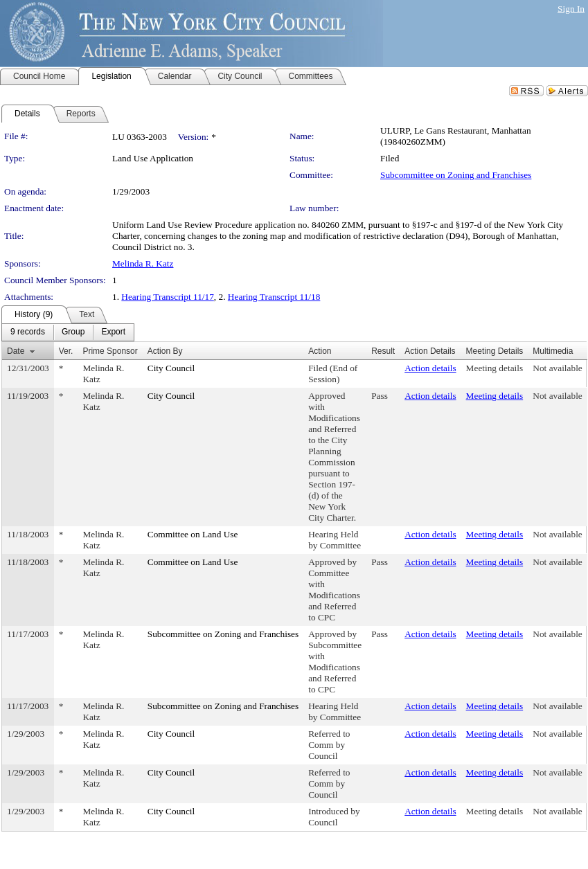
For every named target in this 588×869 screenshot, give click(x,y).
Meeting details (495, 368)
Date (16, 351)
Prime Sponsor (110, 351)
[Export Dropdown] (113, 332)
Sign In (571, 9)
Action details (430, 368)
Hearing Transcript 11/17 (168, 297)
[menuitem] (28, 332)
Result (383, 351)
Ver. (66, 351)
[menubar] (68, 332)
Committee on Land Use (193, 534)
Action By (165, 351)
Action (320, 351)
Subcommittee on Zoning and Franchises (456, 175)
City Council (171, 368)
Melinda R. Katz (143, 263)
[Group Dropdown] (73, 332)
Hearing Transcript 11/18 (274, 297)
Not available (557, 368)
